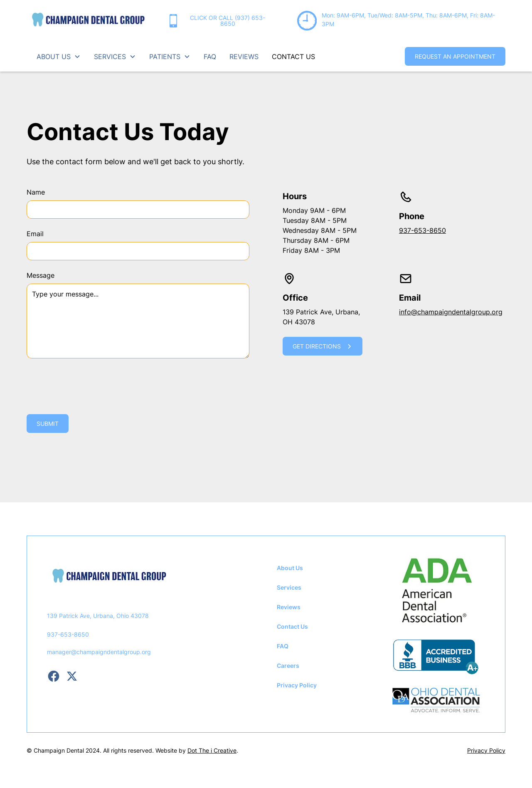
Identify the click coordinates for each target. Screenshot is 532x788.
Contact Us (292, 626)
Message (41, 275)
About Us (290, 568)
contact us (293, 57)
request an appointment (455, 56)
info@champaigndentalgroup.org (451, 312)
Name (36, 192)
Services (289, 587)
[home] (88, 21)
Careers (288, 666)
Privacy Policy (297, 685)
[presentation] (90, 385)
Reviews (289, 607)
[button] (59, 57)
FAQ (210, 57)
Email (35, 234)
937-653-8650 (422, 230)
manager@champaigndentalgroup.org (99, 652)
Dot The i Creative (212, 750)
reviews (244, 57)
